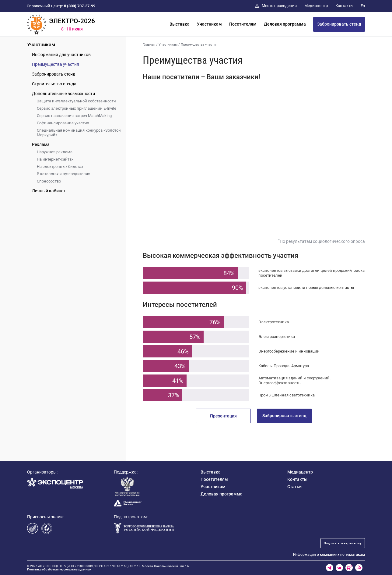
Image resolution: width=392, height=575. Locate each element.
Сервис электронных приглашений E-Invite (77, 108)
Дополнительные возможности (63, 94)
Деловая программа (285, 24)
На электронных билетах (60, 167)
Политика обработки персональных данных (59, 569)
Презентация (223, 416)
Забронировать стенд (339, 24)
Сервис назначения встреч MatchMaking (74, 116)
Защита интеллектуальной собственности (76, 101)
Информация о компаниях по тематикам (329, 555)
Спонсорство (49, 181)
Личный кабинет (49, 191)
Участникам (209, 24)
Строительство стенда (54, 84)
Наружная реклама (55, 152)
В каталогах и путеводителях (63, 174)
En (363, 6)
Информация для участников (61, 55)
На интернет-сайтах (55, 159)
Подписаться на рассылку (343, 543)
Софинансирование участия (63, 123)
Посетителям (243, 24)
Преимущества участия (56, 64)
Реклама (41, 144)
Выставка (180, 24)
